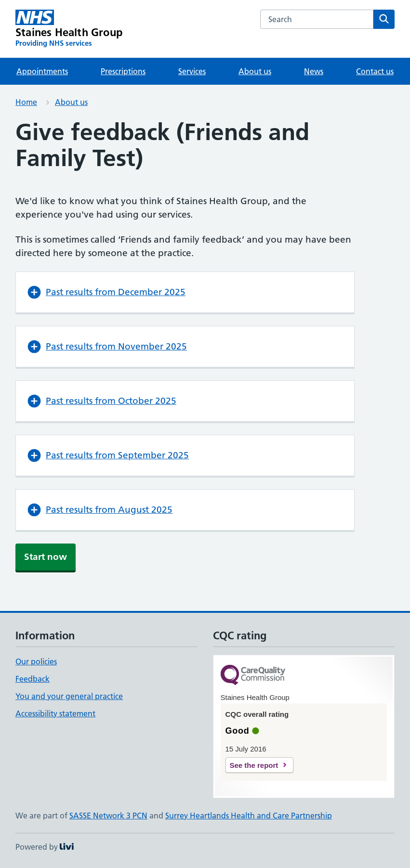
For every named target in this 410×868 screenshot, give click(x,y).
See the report (254, 765)
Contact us (375, 71)
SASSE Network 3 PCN (108, 816)
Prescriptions (123, 71)
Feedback (33, 679)
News (314, 71)
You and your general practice (69, 696)
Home (26, 102)
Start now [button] (46, 557)
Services (192, 71)
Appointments (42, 71)
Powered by (45, 847)
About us (255, 71)
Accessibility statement (55, 713)
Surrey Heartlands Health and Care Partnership (249, 816)
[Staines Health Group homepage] (69, 29)
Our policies (36, 661)
